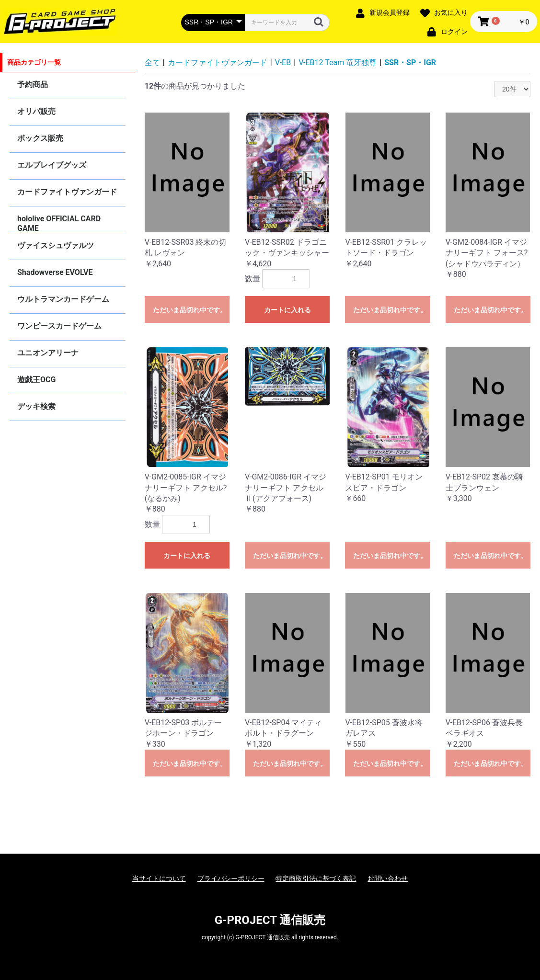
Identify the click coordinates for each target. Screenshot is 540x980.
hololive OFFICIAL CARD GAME (59, 223)
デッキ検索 (36, 406)
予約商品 (33, 85)
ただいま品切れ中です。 (190, 310)
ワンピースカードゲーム (59, 326)
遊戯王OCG (36, 380)
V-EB (283, 63)
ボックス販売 (40, 138)
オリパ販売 (36, 111)
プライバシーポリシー (231, 878)
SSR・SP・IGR (410, 63)
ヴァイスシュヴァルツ (56, 245)
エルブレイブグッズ (52, 165)
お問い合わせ (388, 878)
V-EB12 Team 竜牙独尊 (338, 63)
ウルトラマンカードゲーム (63, 299)
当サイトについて (159, 878)
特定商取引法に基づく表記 (316, 878)
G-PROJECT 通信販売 (270, 920)
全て (152, 63)
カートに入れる (287, 310)
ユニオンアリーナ (48, 353)
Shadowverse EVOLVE (55, 272)
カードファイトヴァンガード (67, 192)
